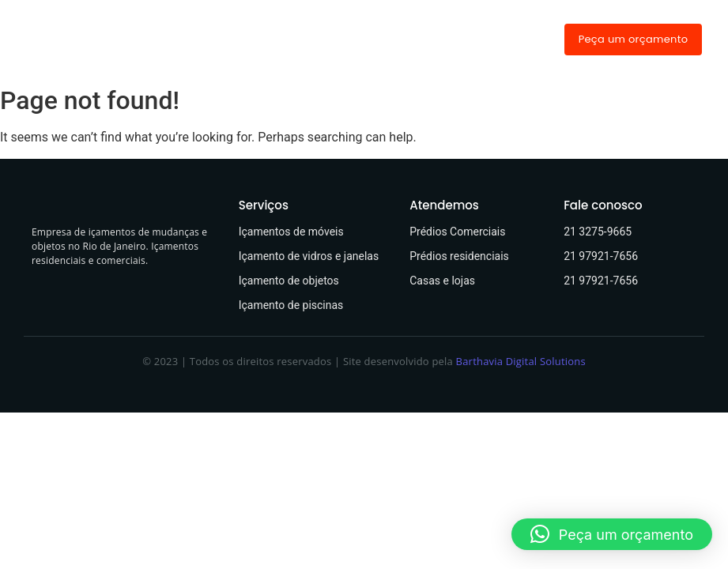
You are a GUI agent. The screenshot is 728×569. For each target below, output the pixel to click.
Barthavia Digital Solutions (521, 361)
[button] (612, 534)
